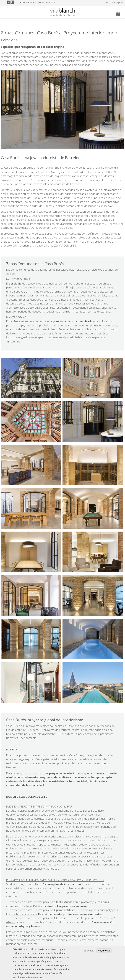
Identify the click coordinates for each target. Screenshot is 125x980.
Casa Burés (11, 167)
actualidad (39, 2)
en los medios (26, 2)
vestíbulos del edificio (24, 914)
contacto (50, 2)
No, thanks (104, 951)
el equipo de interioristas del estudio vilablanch (43, 224)
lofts (66, 237)
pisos (16, 242)
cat (112, 2)
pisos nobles (77, 237)
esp (108, 2)
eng (117, 2)
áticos (26, 242)
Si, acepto (89, 951)
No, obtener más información (28, 978)
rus (122, 2)
